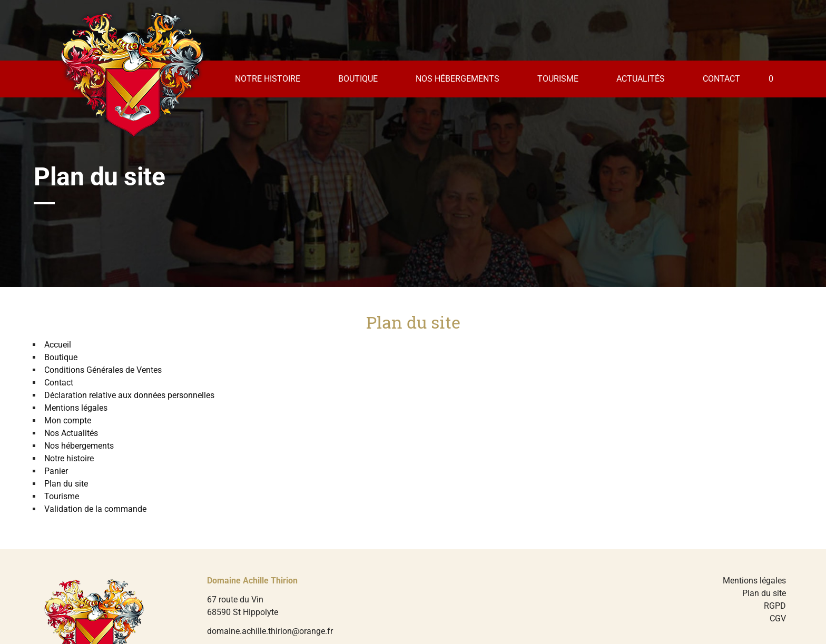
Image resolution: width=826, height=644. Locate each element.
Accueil (58, 345)
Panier (56, 471)
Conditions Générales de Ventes (103, 370)
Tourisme (558, 79)
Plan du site (66, 484)
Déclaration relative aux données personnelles (129, 395)
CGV (778, 618)
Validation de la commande (95, 509)
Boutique (358, 79)
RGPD (775, 606)
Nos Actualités (71, 433)
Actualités (641, 79)
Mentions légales (76, 408)
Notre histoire (268, 79)
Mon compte (68, 420)
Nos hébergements (458, 79)
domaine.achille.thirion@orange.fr (270, 631)
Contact (721, 79)
